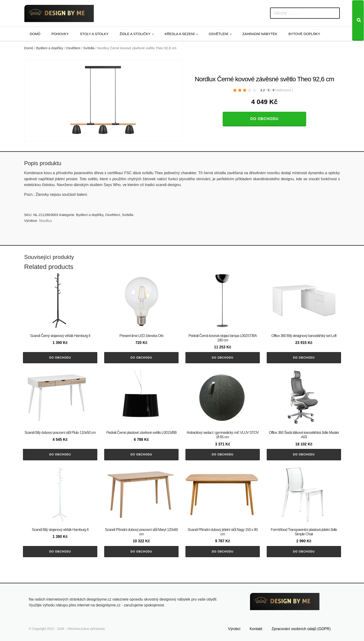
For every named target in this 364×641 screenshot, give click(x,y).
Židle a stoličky (135, 34)
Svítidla (89, 48)
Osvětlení (218, 34)
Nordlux (46, 221)
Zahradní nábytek (260, 34)
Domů (35, 34)
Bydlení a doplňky (50, 48)
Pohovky (60, 34)
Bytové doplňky (304, 34)
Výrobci (234, 629)
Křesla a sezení (180, 34)
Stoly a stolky (94, 34)
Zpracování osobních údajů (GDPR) (301, 629)
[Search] (358, 20)
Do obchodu (264, 119)
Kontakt (256, 629)
